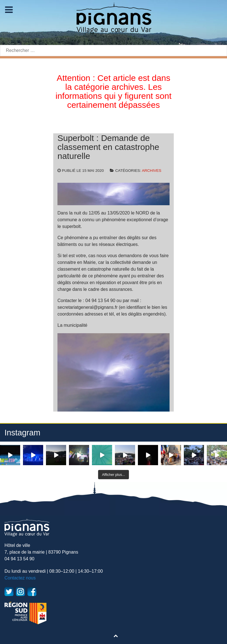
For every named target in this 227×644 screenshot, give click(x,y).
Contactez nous (20, 578)
